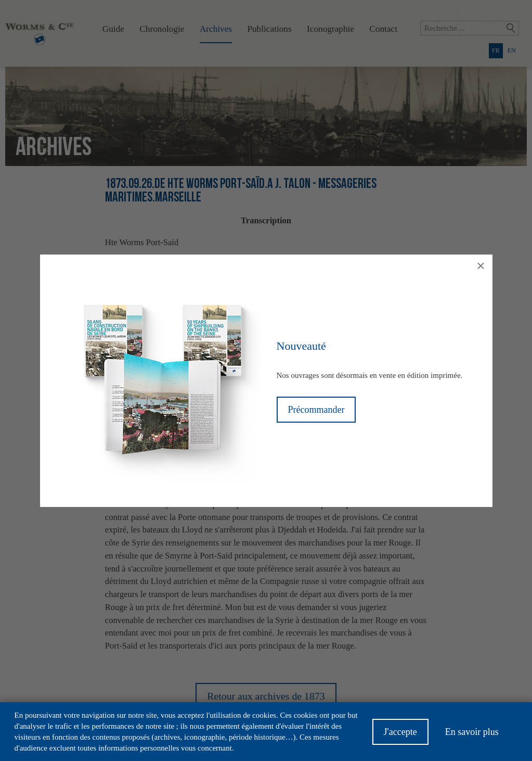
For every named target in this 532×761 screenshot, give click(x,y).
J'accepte (400, 736)
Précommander (316, 410)
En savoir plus (472, 736)
